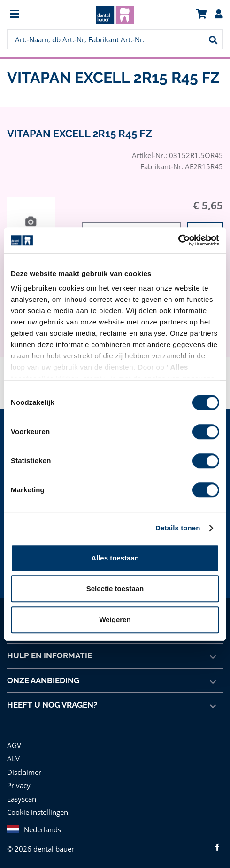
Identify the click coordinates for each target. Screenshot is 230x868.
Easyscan (22, 799)
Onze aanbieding (43, 680)
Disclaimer (23, 772)
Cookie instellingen (37, 812)
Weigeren (115, 619)
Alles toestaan (115, 558)
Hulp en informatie (49, 655)
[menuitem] (34, 15)
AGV (15, 745)
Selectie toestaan (115, 588)
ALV (13, 758)
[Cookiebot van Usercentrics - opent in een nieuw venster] (178, 240)
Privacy (19, 785)
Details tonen (178, 528)
